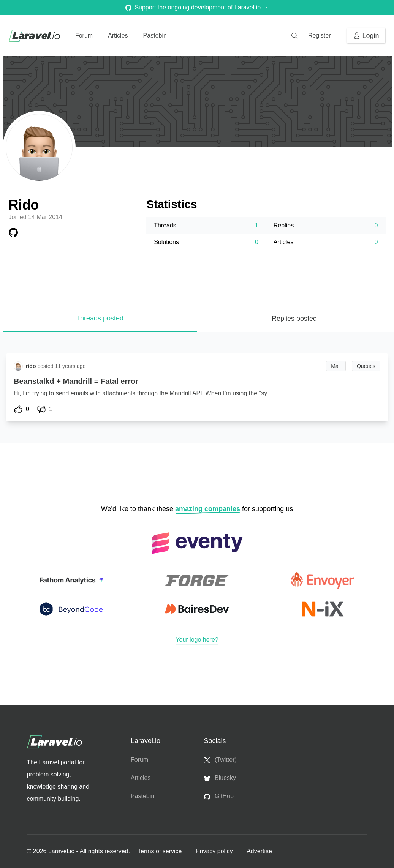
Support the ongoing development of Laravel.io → (197, 7)
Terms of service (161, 851)
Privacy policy (215, 851)
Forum (84, 36)
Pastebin (155, 36)
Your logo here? (197, 640)
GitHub (219, 796)
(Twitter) (220, 760)
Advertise (259, 851)
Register (320, 36)
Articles (118, 36)
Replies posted (294, 319)
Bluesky (220, 778)
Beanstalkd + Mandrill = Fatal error (76, 381)
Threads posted (100, 318)
